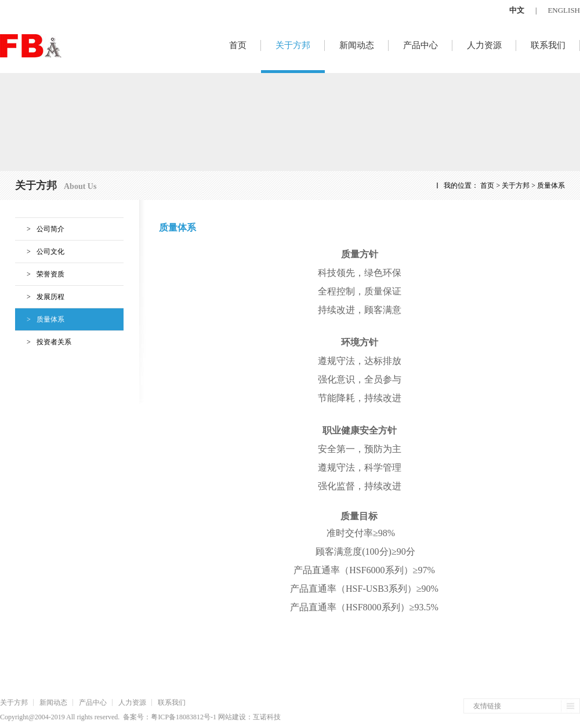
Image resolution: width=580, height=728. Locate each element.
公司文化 (40, 252)
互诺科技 (267, 717)
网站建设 (232, 717)
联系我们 (548, 45)
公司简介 (40, 229)
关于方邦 (293, 45)
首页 (238, 45)
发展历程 (40, 297)
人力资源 (484, 45)
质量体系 (40, 319)
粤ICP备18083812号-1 (184, 717)
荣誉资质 (40, 274)
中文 (517, 10)
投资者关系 (43, 342)
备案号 (133, 717)
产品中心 (420, 45)
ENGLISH (564, 10)
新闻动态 (357, 45)
